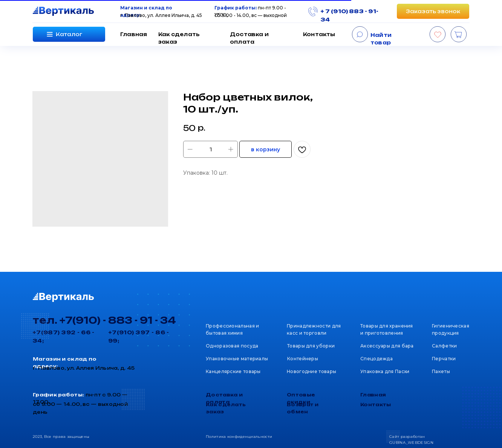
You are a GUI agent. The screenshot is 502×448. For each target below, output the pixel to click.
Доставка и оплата (249, 38)
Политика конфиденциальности (239, 437)
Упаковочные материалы (237, 359)
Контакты (319, 34)
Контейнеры (303, 359)
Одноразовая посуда (232, 346)
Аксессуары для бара (387, 346)
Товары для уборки (311, 346)
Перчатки (444, 359)
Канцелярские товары (233, 371)
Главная (134, 34)
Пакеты (441, 371)
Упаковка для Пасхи (385, 371)
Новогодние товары (311, 371)
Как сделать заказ (179, 38)
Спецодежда (376, 359)
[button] (433, 11)
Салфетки (444, 346)
